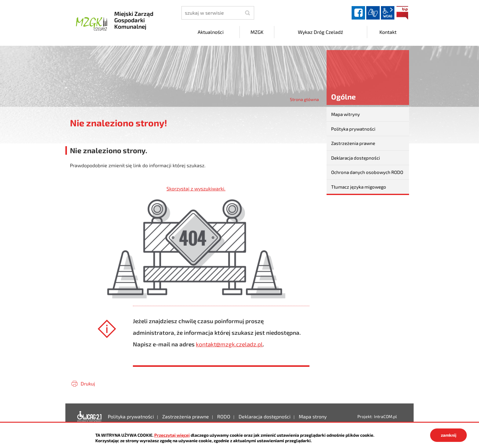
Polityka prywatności (353, 129)
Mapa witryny (346, 114)
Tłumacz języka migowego (359, 187)
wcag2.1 (388, 13)
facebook (358, 13)
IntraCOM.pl (385, 416)
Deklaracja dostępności (356, 158)
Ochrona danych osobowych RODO (367, 172)
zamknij (449, 435)
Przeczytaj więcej (172, 435)
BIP (402, 13)
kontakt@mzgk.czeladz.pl (229, 344)
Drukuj (88, 383)
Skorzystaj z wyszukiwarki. (196, 188)
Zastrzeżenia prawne (353, 143)
